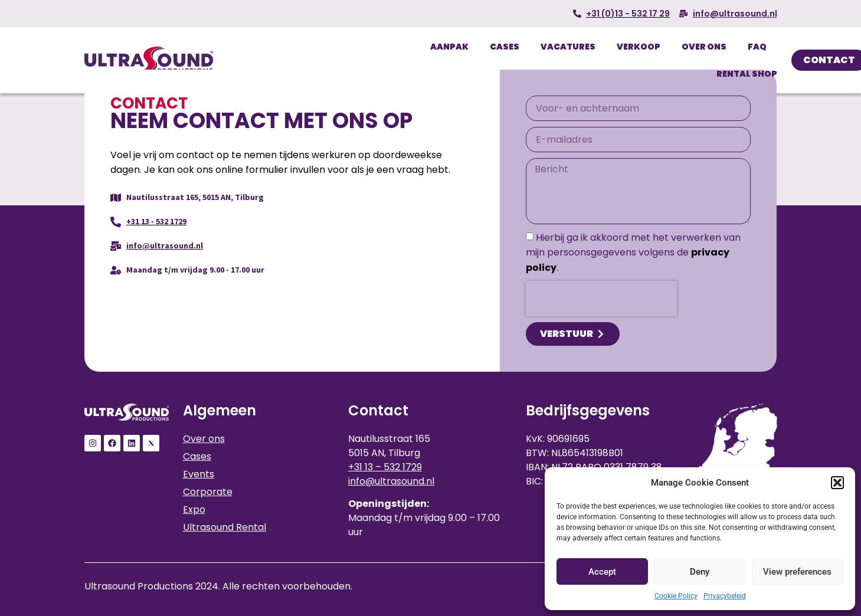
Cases (505, 47)
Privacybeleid (725, 596)
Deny (700, 572)
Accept (602, 572)
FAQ (757, 47)
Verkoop (639, 47)
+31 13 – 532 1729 (385, 467)
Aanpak (449, 47)
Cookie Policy (676, 596)
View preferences (797, 572)
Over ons (704, 47)
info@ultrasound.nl (391, 481)
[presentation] (601, 299)
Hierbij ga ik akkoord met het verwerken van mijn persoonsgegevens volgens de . (633, 253)
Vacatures (568, 47)
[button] (837, 483)
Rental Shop (747, 74)
